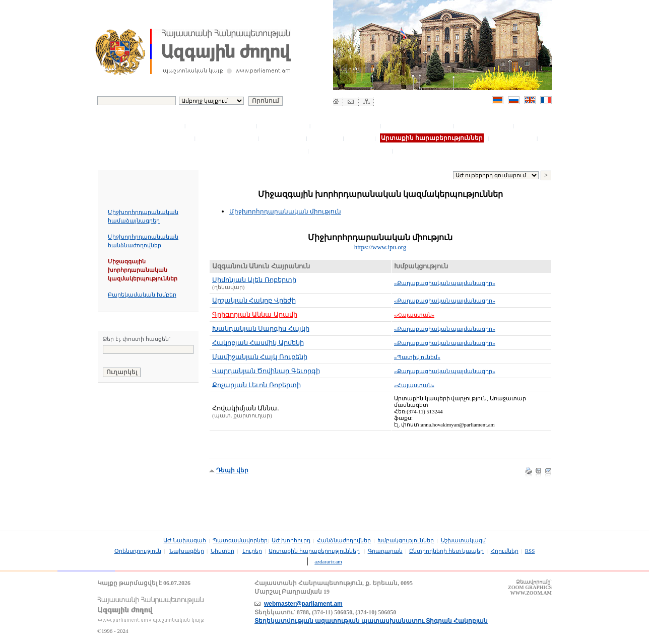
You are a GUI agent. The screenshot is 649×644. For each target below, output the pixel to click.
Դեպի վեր (232, 470)
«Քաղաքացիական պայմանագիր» (445, 283)
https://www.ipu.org (380, 247)
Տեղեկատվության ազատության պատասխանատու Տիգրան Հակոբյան (371, 621)
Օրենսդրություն (226, 138)
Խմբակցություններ (417, 125)
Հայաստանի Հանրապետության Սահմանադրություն (163, 476)
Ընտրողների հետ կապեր (262, 151)
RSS (530, 551)
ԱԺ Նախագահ (157, 125)
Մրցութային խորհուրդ (351, 151)
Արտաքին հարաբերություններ (314, 551)
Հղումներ (414, 151)
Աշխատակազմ (484, 125)
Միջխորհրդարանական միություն (285, 211)
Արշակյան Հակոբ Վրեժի (254, 300)
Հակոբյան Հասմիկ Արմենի (258, 343)
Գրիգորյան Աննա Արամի (255, 314)
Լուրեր (360, 138)
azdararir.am (328, 561)
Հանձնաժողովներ (346, 125)
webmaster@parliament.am (303, 604)
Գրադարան (514, 138)
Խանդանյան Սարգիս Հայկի (261, 329)
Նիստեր (326, 138)
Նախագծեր (283, 138)
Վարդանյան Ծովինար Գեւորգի (266, 371)
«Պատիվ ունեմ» (417, 357)
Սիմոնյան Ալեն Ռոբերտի (254, 280)
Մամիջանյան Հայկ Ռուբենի (260, 357)
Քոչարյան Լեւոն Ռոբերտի (256, 385)
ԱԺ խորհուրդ (284, 125)
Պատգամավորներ (221, 125)
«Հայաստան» (414, 315)
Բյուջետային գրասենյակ (150, 138)
